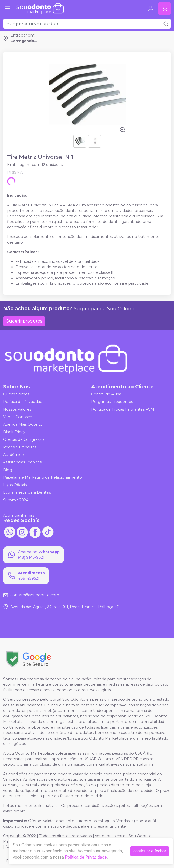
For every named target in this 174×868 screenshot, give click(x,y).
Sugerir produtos (24, 321)
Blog (8, 470)
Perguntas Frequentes (112, 402)
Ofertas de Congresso (23, 439)
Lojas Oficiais (15, 485)
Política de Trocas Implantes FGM (123, 409)
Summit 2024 (16, 500)
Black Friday (14, 432)
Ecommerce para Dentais (27, 493)
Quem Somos (16, 394)
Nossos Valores (17, 409)
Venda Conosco (18, 417)
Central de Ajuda (106, 394)
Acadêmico (13, 455)
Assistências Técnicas (22, 462)
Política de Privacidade (24, 402)
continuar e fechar (150, 851)
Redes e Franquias (20, 447)
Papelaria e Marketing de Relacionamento (43, 477)
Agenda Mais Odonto (23, 424)
